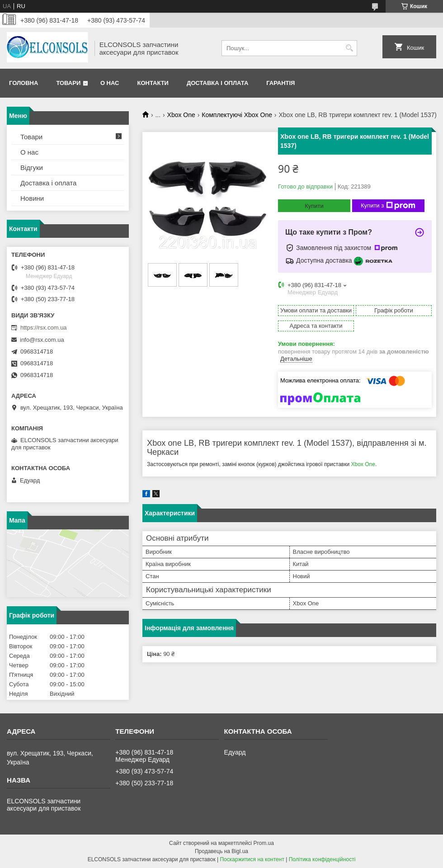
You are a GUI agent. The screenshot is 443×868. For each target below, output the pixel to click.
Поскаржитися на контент (252, 859)
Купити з (388, 206)
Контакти (153, 83)
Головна (24, 83)
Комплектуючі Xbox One (237, 115)
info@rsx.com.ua (42, 340)
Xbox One (181, 115)
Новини (32, 198)
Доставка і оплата (217, 83)
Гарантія (280, 83)
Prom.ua (264, 843)
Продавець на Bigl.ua (221, 851)
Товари (68, 83)
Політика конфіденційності (322, 859)
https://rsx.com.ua (44, 328)
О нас (110, 83)
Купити (314, 206)
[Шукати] (349, 48)
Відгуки (32, 167)
